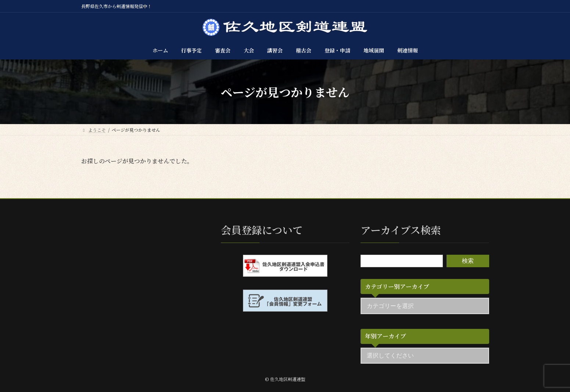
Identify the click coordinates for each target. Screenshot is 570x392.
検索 (468, 261)
